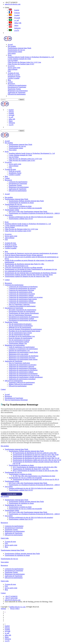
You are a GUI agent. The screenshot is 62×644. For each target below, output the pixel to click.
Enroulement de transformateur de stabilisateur (24, 317)
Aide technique (13, 69)
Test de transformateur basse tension (20, 333)
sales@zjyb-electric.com (13, 4)
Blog (9, 80)
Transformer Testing (14, 89)
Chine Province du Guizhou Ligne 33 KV (21, 64)
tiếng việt (15, 23)
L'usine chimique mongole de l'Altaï (19, 59)
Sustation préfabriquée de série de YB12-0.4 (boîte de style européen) (31, 217)
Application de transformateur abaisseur (21, 366)
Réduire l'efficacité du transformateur (21, 384)
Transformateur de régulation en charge (21, 203)
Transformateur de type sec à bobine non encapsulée (25, 208)
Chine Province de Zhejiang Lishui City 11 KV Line (24, 62)
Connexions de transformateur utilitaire (21, 295)
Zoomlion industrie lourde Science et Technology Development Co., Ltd (31, 57)
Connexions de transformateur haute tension (23, 299)
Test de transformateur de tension (19, 340)
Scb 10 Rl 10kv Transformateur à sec (17, 266)
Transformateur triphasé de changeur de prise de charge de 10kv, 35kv (27, 276)
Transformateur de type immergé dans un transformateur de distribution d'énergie (31, 273)
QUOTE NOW (12, 494)
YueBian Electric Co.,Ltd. (17, 607)
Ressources (11, 84)
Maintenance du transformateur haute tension (23, 359)
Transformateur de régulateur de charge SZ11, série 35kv (31, 469)
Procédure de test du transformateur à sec (22, 336)
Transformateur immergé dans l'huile (19, 48)
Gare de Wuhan (13, 60)
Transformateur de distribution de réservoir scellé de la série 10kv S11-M (36, 458)
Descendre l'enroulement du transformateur (22, 310)
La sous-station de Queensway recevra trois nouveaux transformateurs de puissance (31, 253)
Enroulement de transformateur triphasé (21, 319)
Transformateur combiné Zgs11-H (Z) (21, 219)
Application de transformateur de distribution (23, 370)
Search (22, 100)
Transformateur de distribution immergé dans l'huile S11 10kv (24, 264)
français (14, 13)
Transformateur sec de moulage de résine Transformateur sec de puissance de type (31, 269)
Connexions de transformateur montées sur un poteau (26, 297)
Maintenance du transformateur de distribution (24, 356)
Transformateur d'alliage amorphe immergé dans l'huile (26, 201)
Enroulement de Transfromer (17, 87)
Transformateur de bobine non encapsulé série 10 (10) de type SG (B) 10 (36, 479)
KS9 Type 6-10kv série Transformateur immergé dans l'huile (28, 211)
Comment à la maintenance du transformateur (23, 349)
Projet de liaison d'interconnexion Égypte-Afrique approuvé (24, 255)
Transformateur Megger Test (18, 343)
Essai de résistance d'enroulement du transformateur (25, 329)
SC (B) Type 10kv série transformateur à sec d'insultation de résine (34, 476)
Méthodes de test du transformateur (20, 327)
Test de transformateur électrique (19, 335)
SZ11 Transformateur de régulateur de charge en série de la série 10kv (35, 467)
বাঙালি (14, 31)
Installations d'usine (14, 76)
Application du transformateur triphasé (21, 372)
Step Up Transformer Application (19, 363)
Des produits (12, 46)
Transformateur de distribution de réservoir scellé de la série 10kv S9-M (36, 455)
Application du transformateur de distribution (23, 374)
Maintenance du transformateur (18, 91)
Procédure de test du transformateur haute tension (24, 331)
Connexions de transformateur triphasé (21, 301)
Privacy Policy (15, 609)
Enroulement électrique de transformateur (22, 311)
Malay (14, 25)
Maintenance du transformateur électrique (22, 358)
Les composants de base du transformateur (18, 271)
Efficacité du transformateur (17, 94)
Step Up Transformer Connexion (19, 304)
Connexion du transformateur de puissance (22, 288)
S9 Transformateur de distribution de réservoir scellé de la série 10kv (35, 453)
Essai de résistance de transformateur (20, 338)
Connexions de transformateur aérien (20, 292)
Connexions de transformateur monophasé (22, 303)
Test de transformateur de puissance (20, 324)
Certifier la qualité (14, 78)
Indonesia (15, 28)
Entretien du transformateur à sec (19, 350)
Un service (11, 66)
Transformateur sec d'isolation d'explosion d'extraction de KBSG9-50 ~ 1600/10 (34, 213)
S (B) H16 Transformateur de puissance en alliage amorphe (24, 267)
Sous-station (12, 53)
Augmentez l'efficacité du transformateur (22, 382)
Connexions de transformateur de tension (22, 294)
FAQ (9, 71)
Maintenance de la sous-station (19, 354)
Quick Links (5, 538)
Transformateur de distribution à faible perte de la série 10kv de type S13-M (37, 460)
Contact (10, 82)
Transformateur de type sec (16, 50)
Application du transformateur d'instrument (22, 368)
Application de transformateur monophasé (22, 379)
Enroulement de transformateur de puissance (23, 320)
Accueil (10, 45)
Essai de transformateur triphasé (19, 342)
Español (14, 15)
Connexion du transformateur (17, 85)
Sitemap (3, 609)
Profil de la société (14, 75)
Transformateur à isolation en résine (20, 206)
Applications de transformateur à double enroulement (26, 377)
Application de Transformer (17, 92)
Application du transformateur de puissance (23, 365)
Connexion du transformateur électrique (21, 290)
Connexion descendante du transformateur (22, 306)
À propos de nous (13, 73)
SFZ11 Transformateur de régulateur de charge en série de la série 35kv (35, 471)
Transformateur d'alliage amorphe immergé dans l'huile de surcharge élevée (29, 275)
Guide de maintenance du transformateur (22, 347)
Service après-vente (14, 68)
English (14, 10)
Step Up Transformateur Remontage (20, 315)
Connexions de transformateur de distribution (23, 287)
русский (14, 18)
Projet (10, 55)
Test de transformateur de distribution (21, 326)
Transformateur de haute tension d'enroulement (24, 313)
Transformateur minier (15, 52)
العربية (14, 20)
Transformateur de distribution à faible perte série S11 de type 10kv (34, 456)
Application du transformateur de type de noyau (24, 375)
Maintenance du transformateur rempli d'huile (23, 352)
